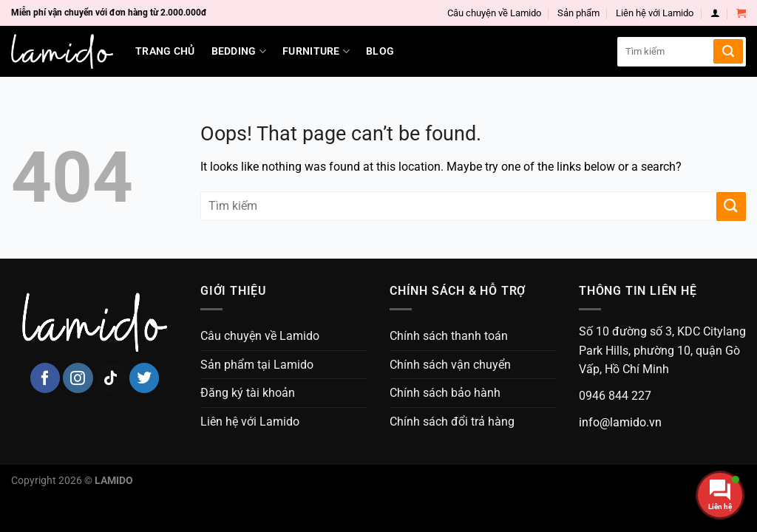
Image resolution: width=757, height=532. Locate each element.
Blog (380, 51)
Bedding (239, 51)
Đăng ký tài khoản (248, 393)
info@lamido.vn (620, 422)
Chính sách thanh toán (449, 336)
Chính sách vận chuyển (450, 365)
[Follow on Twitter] (145, 378)
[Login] (715, 13)
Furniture (316, 51)
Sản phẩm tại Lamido (257, 365)
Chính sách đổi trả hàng (452, 422)
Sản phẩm (578, 13)
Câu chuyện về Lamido (494, 13)
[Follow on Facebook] (45, 378)
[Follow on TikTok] (111, 378)
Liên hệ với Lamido (655, 13)
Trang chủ (165, 51)
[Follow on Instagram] (78, 378)
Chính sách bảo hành (445, 393)
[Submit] (728, 51)
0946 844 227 (615, 396)
